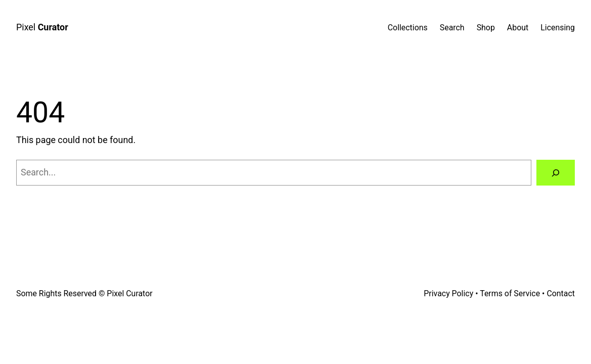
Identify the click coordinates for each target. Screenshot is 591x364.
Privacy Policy (448, 293)
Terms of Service (510, 293)
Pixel (42, 27)
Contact (561, 293)
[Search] (556, 173)
